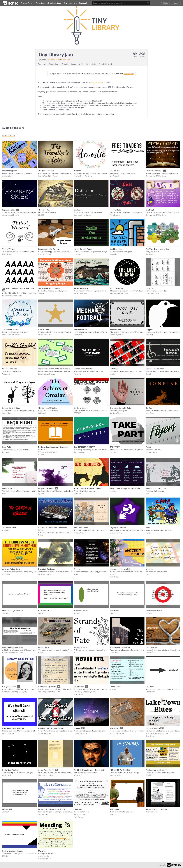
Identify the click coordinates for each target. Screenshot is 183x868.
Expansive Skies (9, 210)
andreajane (6, 574)
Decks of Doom (80, 408)
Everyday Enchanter (154, 171)
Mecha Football (80, 330)
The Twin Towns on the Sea (157, 249)
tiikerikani (149, 254)
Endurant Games (8, 734)
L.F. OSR (41, 215)
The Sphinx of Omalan (47, 408)
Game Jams (40, 3)
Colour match (44, 611)
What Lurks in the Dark (84, 369)
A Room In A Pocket (11, 330)
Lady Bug (114, 369)
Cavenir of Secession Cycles (12, 296)
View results (129, 74)
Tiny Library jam (55, 54)
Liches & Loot (115, 687)
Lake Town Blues (153, 728)
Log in (166, 3)
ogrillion (41, 494)
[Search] (148, 3)
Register (176, 3)
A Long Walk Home (46, 770)
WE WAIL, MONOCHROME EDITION (18, 288)
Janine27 (6, 613)
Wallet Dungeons (10, 171)
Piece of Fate (115, 210)
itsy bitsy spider (116, 249)
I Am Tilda (78, 809)
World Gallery (116, 809)
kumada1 (6, 452)
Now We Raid (116, 330)
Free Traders (115, 171)
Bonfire (149, 408)
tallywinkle (114, 254)
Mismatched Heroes (118, 569)
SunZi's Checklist (9, 369)
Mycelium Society (45, 574)
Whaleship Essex (81, 288)
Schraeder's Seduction (155, 369)
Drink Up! (150, 210)
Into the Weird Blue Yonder (48, 176)
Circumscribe (151, 647)
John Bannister (79, 452)
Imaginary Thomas (45, 254)
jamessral (113, 491)
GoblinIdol (42, 413)
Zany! (148, 528)
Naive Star (78, 374)
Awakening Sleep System (156, 809)
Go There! (150, 687)
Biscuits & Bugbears (47, 569)
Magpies (149, 330)
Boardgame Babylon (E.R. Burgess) (15, 692)
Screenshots (93, 64)
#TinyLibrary (66, 59)
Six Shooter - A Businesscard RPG (88, 488)
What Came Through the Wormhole (125, 488)
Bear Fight (7, 447)
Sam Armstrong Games (82, 215)
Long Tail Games (53, 59)
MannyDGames (80, 533)
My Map (149, 569)
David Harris (114, 653)
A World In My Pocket (47, 687)
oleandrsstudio (43, 856)
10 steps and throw (154, 611)
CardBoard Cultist (80, 734)
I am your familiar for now (49, 249)
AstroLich (77, 494)
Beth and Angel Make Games (156, 176)
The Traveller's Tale (46, 171)
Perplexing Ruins (152, 812)
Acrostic (77, 171)
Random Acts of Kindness (156, 488)
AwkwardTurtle (8, 176)
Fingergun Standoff (118, 528)
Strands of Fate (80, 647)
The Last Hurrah (117, 288)
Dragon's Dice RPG (46, 488)
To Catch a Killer (9, 528)
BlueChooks (114, 815)
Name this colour (81, 611)
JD (75, 653)
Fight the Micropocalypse (13, 647)
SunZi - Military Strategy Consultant (89, 770)
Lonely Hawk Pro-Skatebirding (51, 728)
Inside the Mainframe (83, 249)
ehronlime (113, 452)
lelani (4, 494)
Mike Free (77, 254)
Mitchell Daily (7, 254)
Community (84, 3)
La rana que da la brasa (46, 374)
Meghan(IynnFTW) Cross (83, 176)
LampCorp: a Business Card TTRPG (53, 809)
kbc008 (148, 574)
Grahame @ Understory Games (13, 653)
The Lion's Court (81, 528)
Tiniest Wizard (8, 249)
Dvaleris (149, 374)
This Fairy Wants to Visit (120, 647)
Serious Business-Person (13, 851)
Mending (42, 851)
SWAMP (41, 294)
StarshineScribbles (45, 734)
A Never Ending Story (11, 569)
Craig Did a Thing (116, 533)
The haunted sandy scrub (156, 770)
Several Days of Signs (11, 408)
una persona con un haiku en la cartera (54, 369)
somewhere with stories (11, 215)
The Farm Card (44, 210)
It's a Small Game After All (13, 728)
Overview (42, 64)
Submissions (54, 64)
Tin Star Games (151, 452)
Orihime (77, 728)
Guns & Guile (44, 330)
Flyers (148, 447)
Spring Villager (7, 413)
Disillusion (78, 210)
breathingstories (116, 775)
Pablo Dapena (115, 215)
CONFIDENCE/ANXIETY (84, 447)
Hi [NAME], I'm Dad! (118, 770)
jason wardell (43, 815)
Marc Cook (150, 413)
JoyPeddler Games (81, 294)
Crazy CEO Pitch (9, 687)
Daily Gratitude (9, 488)
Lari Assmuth (114, 176)
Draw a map (7, 809)
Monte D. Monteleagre (46, 775)
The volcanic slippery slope (49, 288)
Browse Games (27, 3)
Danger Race (43, 647)
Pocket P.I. (150, 288)
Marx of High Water (117, 734)
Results (66, 64)
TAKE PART (115, 447)
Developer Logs (70, 3)
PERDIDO (78, 413)
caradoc (113, 374)
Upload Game (54, 3)
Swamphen (78, 335)
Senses (77, 569)
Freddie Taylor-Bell (45, 335)
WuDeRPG (6, 374)
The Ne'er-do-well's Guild (121, 408)
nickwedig (149, 335)
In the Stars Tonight (10, 770)
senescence (115, 728)
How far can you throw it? (13, 611)
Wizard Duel (79, 687)
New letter (114, 611)
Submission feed (108, 64)
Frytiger (41, 535)
